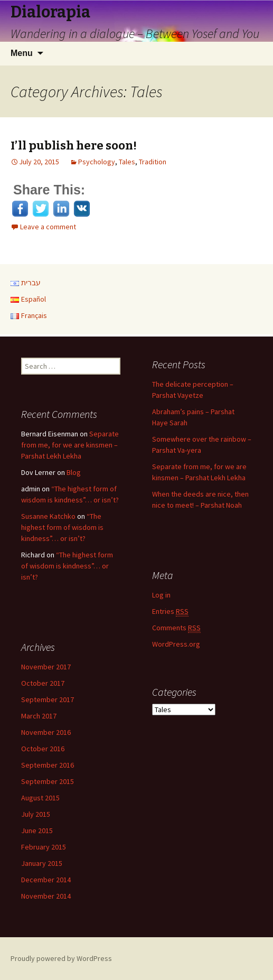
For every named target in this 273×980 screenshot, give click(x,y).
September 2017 (48, 699)
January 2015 (42, 863)
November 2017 (46, 667)
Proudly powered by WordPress (61, 958)
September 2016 (48, 765)
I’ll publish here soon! (74, 146)
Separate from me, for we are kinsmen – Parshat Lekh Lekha (70, 445)
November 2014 (46, 896)
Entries (170, 612)
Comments (176, 628)
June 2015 (37, 830)
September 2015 (48, 781)
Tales (127, 162)
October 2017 (43, 683)
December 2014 (46, 880)
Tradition (153, 162)
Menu (22, 53)
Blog (74, 472)
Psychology (97, 162)
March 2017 (39, 716)
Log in (161, 595)
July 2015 (36, 814)
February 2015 (44, 847)
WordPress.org (176, 644)
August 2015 (40, 798)
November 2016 (46, 732)
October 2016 (43, 749)
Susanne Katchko (48, 516)
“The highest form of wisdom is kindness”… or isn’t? (62, 527)
